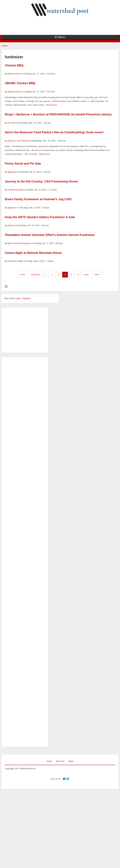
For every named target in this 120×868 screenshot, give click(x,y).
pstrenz (11, 225)
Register (27, 298)
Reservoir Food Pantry (18, 141)
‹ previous (35, 274)
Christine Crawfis (15, 261)
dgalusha (12, 172)
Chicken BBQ (14, 65)
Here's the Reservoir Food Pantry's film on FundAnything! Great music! (54, 132)
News (71, 761)
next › (87, 274)
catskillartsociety (15, 190)
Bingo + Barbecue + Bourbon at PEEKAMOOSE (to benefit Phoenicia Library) (58, 114)
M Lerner (12, 123)
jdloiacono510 (14, 74)
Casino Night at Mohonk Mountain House (33, 253)
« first (22, 274)
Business (60, 761)
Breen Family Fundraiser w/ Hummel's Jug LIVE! (38, 199)
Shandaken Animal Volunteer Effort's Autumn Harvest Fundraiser (50, 235)
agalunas (12, 208)
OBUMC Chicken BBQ (20, 83)
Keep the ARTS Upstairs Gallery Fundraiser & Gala (40, 217)
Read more (51, 105)
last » (97, 274)
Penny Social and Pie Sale (23, 164)
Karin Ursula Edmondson (19, 243)
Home (5, 46)
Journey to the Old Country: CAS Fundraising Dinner (41, 181)
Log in (18, 298)
